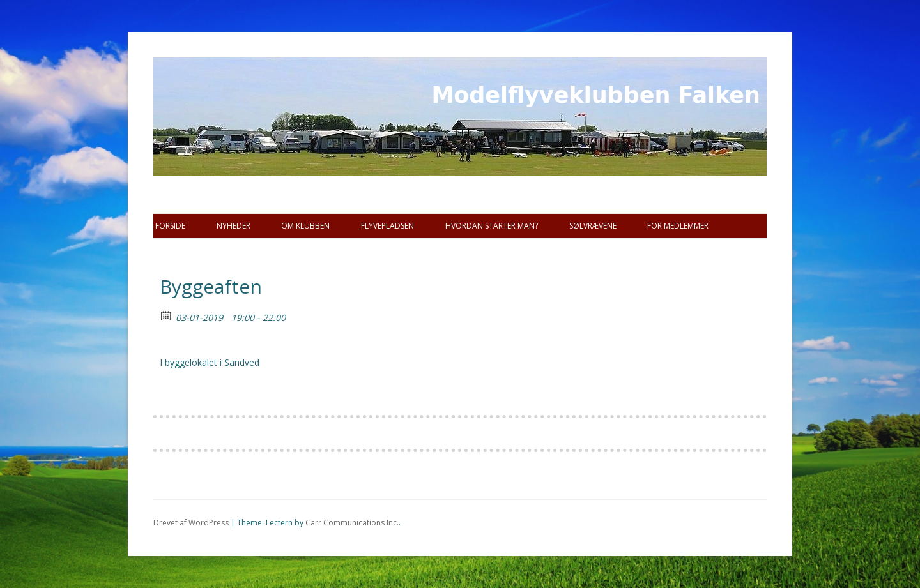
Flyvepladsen (387, 226)
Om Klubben (305, 226)
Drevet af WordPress (191, 523)
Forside (170, 226)
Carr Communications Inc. (352, 523)
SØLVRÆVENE (593, 226)
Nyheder (234, 226)
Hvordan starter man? (492, 226)
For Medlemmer (678, 226)
